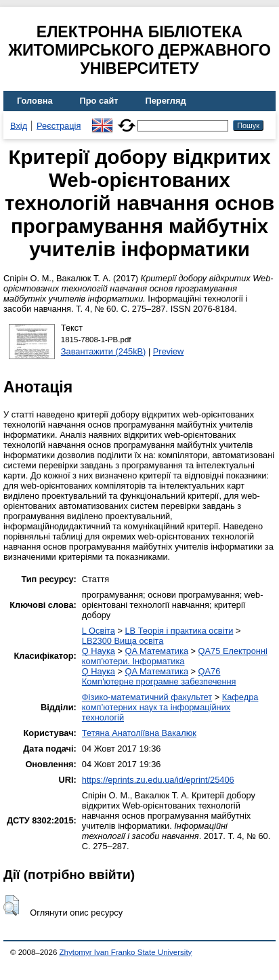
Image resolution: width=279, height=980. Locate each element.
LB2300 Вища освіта (123, 641)
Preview (169, 351)
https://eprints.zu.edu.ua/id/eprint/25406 (158, 780)
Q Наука (99, 651)
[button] (11, 905)
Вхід (19, 126)
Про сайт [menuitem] (99, 101)
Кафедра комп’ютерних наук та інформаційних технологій (170, 707)
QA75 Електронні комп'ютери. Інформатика (175, 656)
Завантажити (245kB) (104, 351)
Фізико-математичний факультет (147, 697)
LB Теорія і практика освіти (179, 631)
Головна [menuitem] (35, 101)
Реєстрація (59, 126)
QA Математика (157, 651)
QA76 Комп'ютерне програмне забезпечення (159, 676)
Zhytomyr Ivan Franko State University (126, 952)
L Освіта (99, 631)
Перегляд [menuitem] (166, 101)
